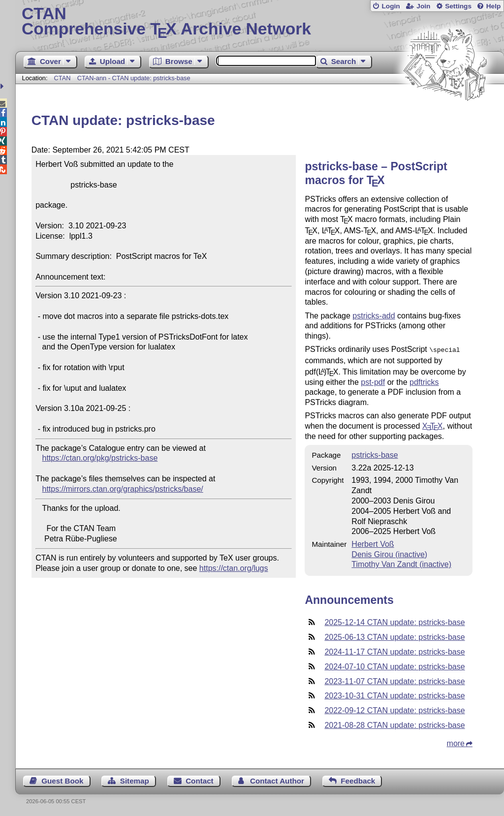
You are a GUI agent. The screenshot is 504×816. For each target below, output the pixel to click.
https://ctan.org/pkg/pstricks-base (100, 458)
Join (423, 6)
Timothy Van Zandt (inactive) (401, 563)
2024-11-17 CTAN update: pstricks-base (394, 651)
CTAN (63, 78)
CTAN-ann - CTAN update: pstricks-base (134, 78)
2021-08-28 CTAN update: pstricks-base (394, 724)
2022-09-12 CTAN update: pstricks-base (394, 709)
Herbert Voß (373, 543)
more (456, 742)
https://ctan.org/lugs (234, 568)
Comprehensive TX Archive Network (260, 22)
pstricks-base (375, 454)
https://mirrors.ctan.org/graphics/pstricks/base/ (123, 489)
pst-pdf (373, 381)
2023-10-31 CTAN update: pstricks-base (394, 695)
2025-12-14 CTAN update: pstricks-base (394, 621)
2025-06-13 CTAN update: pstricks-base (394, 636)
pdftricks (424, 381)
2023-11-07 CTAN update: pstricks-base (394, 680)
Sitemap (135, 780)
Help (494, 6)
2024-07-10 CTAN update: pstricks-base (394, 666)
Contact (200, 780)
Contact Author (277, 780)
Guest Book (62, 780)
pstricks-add (374, 316)
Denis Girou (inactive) (389, 553)
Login (391, 6)
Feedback (358, 780)
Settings (458, 6)
